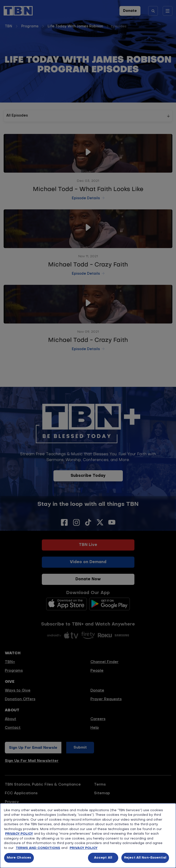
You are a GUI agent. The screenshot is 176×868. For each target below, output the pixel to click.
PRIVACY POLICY (19, 834)
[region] (88, 836)
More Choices (19, 858)
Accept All (103, 858)
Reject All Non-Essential (145, 858)
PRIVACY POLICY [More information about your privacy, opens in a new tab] (84, 848)
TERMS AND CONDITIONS (38, 848)
